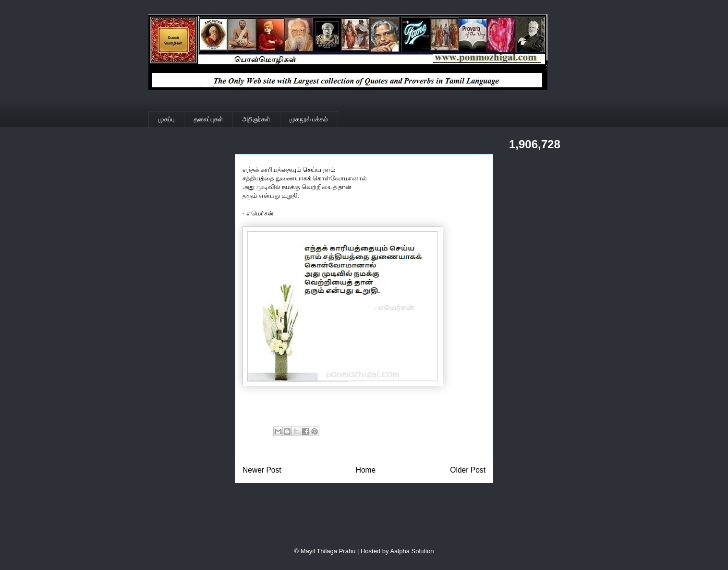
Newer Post (262, 470)
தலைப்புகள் (209, 119)
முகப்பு (167, 119)
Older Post (468, 470)
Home (366, 470)
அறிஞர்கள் (256, 119)
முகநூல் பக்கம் (309, 119)
